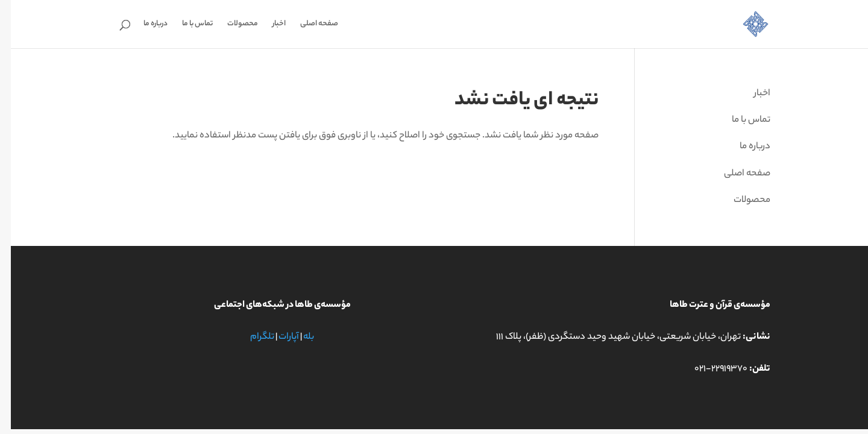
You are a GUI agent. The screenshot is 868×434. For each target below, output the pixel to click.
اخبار (268, 25)
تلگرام (251, 337)
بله (298, 337)
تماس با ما (187, 25)
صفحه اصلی (308, 25)
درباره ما (145, 25)
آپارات (278, 337)
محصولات (232, 25)
